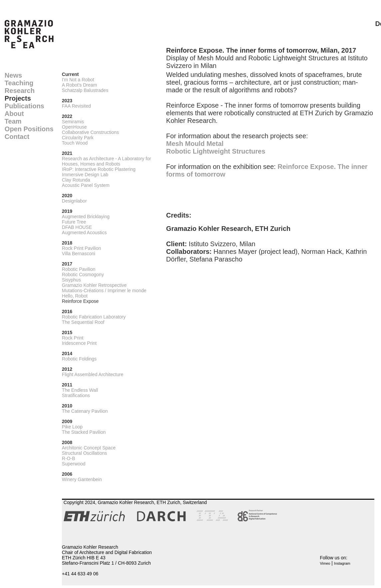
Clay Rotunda (76, 180)
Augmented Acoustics (84, 233)
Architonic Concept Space (89, 448)
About (14, 114)
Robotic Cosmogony (83, 275)
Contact (17, 137)
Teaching (19, 83)
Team (13, 121)
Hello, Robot (75, 296)
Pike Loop (72, 427)
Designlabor (74, 201)
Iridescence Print (79, 343)
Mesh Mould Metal (195, 144)
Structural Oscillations (84, 453)
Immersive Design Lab (85, 175)
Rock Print (73, 338)
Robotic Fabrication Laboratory (94, 317)
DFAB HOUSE (77, 227)
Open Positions (29, 129)
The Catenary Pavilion (85, 411)
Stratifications (76, 395)
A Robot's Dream (79, 85)
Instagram (342, 563)
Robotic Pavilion (79, 269)
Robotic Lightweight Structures (216, 151)
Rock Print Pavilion (82, 248)
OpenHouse (74, 127)
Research (20, 91)
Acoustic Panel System (86, 185)
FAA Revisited (76, 106)
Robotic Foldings (79, 359)
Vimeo (325, 563)
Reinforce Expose (80, 301)
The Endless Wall (80, 390)
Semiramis (73, 122)
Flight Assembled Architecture (93, 374)
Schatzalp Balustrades (85, 90)
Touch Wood (75, 143)
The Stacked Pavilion (84, 432)
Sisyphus (71, 280)
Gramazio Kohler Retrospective (94, 285)
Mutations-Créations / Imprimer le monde (104, 291)
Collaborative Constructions (90, 132)
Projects (18, 98)
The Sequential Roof (83, 322)
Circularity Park (78, 138)
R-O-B (69, 458)
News (13, 75)
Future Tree (74, 222)
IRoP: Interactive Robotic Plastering (99, 169)
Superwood (74, 464)
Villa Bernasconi (79, 254)
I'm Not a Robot (78, 80)
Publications (24, 106)
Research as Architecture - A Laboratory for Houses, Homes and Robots (107, 161)
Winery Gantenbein (82, 479)
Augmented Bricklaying (86, 217)
